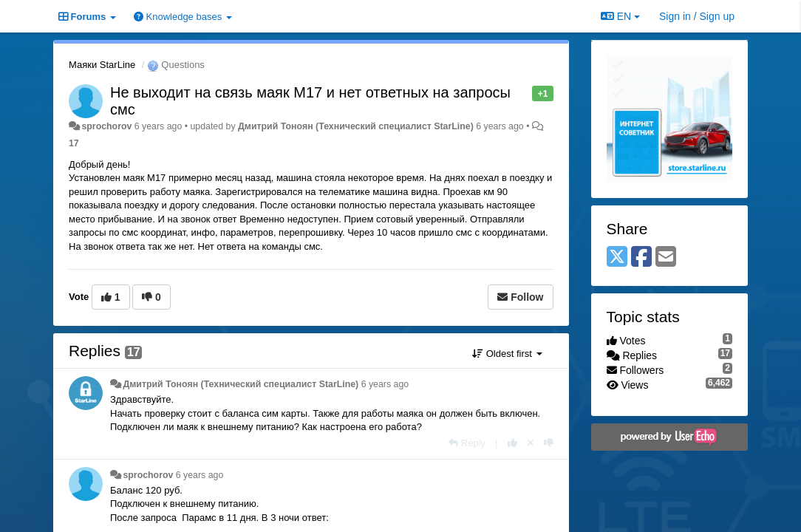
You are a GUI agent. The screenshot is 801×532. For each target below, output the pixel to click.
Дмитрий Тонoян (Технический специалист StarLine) (356, 126)
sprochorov (106, 126)
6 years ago (385, 384)
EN (620, 16)
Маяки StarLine (102, 65)
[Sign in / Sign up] (697, 16)
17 (74, 143)
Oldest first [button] (507, 354)
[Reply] (467, 443)
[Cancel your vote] (531, 443)
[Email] (666, 258)
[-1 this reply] (549, 443)
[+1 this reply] (512, 443)
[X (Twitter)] (617, 258)
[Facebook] (641, 258)
